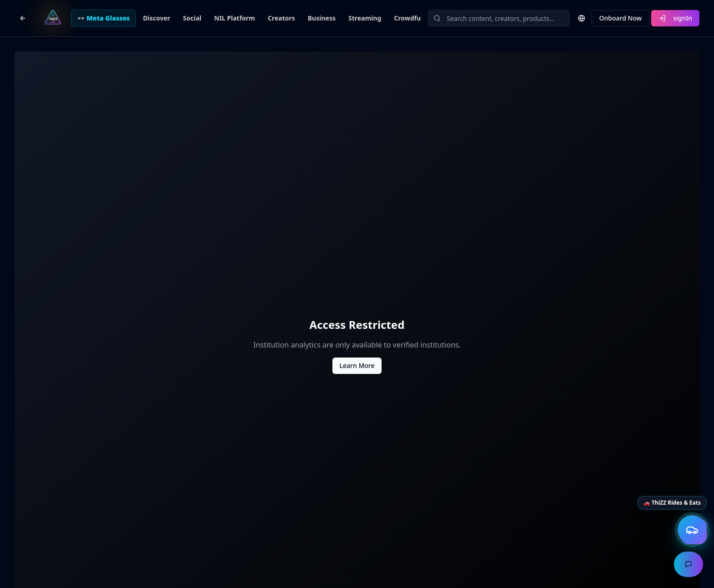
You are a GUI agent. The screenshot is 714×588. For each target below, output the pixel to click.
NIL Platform (235, 18)
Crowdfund (411, 18)
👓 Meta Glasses (103, 18)
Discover (157, 18)
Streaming (365, 18)
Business (322, 18)
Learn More (357, 366)
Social (192, 18)
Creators (281, 18)
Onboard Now (620, 18)
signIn (675, 18)
